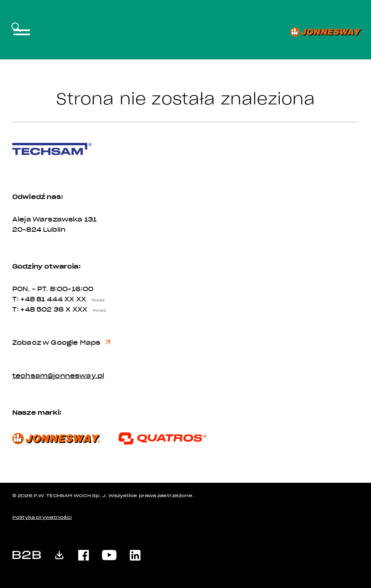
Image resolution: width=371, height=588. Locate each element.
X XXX (88, 310)
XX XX (86, 299)
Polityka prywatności (42, 517)
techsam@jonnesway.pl (58, 376)
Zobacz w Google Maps (61, 343)
